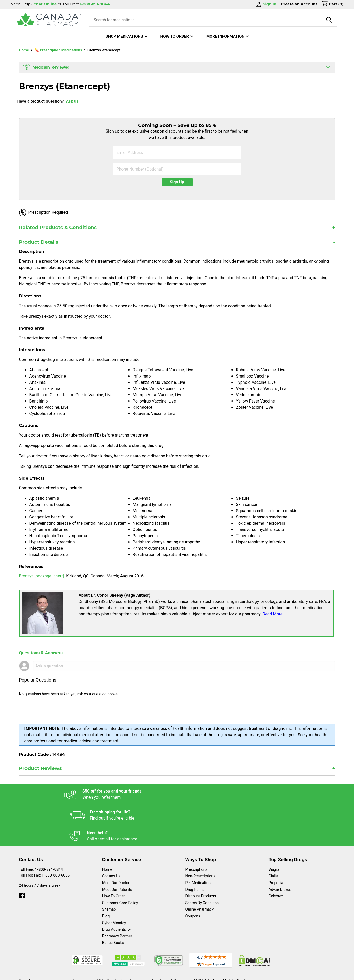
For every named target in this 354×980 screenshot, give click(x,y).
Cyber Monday (114, 881)
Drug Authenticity (117, 888)
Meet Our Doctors (117, 841)
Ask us (72, 101)
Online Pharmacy (200, 868)
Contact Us (111, 835)
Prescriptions (197, 828)
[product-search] (329, 20)
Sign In (266, 4)
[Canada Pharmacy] (49, 20)
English (193, 973)
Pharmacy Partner (117, 895)
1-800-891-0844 (49, 828)
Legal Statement (221, 973)
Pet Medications (199, 841)
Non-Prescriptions (200, 835)
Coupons (193, 875)
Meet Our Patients (117, 848)
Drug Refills (195, 848)
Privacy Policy (256, 973)
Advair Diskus (280, 848)
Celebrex (276, 855)
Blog (106, 875)
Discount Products (201, 855)
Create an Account (299, 4)
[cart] (332, 4)
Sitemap (109, 868)
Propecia (276, 841)
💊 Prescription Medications (59, 50)
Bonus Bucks (113, 901)
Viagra (274, 828)
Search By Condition (202, 861)
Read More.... (275, 614)
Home (24, 50)
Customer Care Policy (120, 861)
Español (170, 973)
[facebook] (22, 853)
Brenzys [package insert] (42, 576)
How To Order (114, 855)
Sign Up (177, 182)
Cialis (273, 835)
